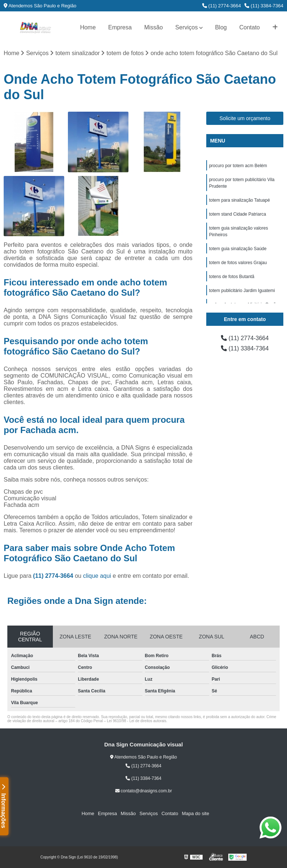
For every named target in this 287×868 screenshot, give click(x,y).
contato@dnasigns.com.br (144, 791)
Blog (221, 27)
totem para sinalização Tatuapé (239, 200)
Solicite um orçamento (245, 118)
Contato (250, 27)
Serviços (187, 27)
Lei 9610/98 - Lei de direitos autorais (137, 721)
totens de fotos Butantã (231, 277)
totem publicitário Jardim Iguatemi (242, 291)
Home (88, 27)
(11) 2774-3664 (222, 6)
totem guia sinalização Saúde (238, 249)
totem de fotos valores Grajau (238, 263)
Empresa (120, 27)
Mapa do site (195, 813)
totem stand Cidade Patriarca (237, 214)
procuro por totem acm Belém (238, 166)
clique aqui (97, 576)
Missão (154, 27)
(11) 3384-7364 (264, 6)
